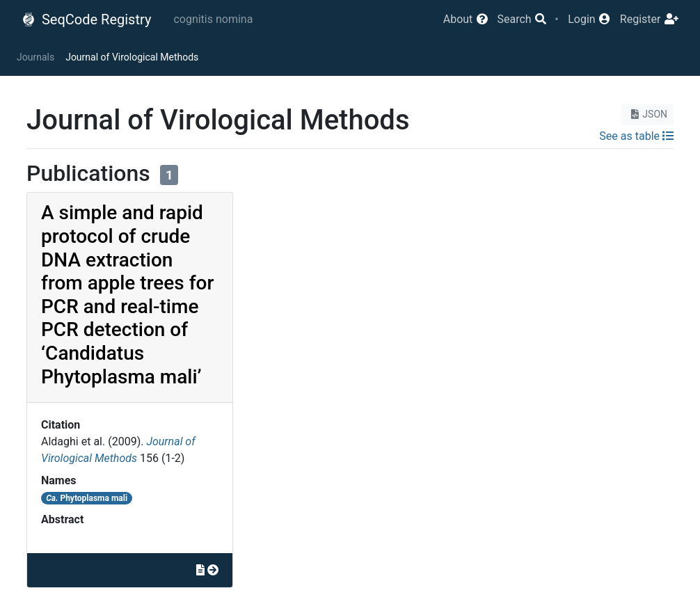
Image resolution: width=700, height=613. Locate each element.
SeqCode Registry (86, 19)
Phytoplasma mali (87, 498)
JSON (647, 114)
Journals (35, 57)
